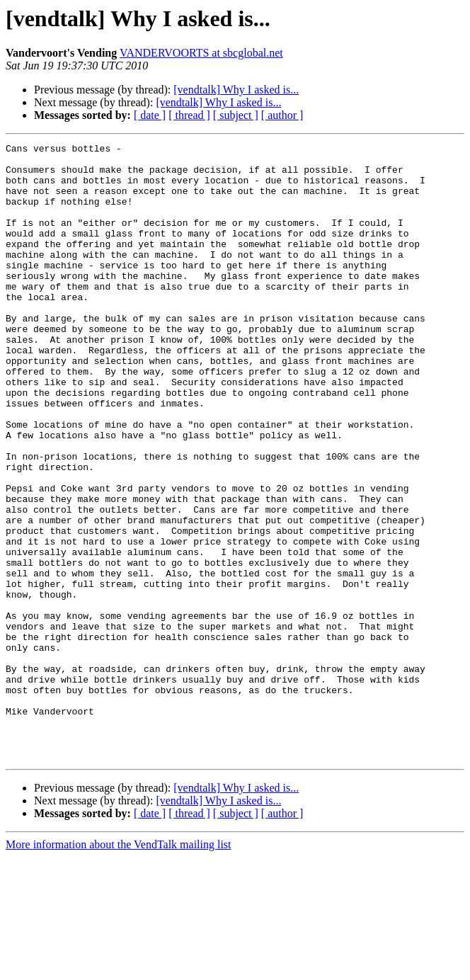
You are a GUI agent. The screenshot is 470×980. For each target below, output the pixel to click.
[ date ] (150, 115)
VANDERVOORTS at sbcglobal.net (201, 53)
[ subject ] (236, 115)
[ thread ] (189, 115)
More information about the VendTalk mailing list (119, 968)
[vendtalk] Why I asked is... (236, 90)
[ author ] (282, 115)
